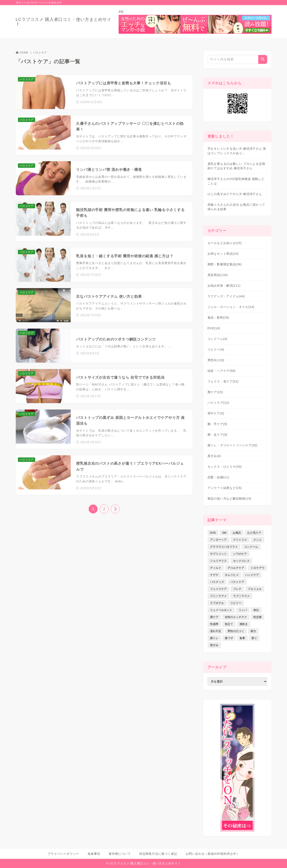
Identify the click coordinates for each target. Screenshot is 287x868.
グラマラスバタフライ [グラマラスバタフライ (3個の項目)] (224, 547)
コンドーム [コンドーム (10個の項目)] (251, 547)
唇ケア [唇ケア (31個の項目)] (214, 617)
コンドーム (218, 339)
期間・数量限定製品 (225, 264)
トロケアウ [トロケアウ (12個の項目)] (257, 568)
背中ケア (216, 413)
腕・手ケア (218, 424)
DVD (214, 328)
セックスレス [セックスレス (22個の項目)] (241, 561)
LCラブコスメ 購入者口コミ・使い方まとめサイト (64, 22)
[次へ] (115, 509)
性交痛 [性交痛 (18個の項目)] (257, 617)
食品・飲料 (218, 318)
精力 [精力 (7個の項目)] (253, 631)
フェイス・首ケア (223, 381)
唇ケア (215, 392)
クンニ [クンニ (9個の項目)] (257, 540)
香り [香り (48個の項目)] (254, 638)
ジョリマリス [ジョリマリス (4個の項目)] (218, 561)
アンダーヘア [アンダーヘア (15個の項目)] (218, 540)
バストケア (218, 403)
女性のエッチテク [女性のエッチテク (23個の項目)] (236, 617)
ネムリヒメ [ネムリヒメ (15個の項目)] (232, 575)
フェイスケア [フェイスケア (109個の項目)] (218, 589)
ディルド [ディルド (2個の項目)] (216, 568)
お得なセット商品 (223, 254)
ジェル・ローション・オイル (231, 307)
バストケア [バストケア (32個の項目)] (237, 582)
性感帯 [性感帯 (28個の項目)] (214, 624)
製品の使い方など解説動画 (229, 499)
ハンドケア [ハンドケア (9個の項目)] (252, 575)
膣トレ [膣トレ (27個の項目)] (214, 638)
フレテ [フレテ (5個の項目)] (237, 589)
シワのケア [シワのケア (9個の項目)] (240, 554)
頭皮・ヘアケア (222, 371)
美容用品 (218, 275)
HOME (22, 53)
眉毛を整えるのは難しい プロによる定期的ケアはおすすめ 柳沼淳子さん (236, 166)
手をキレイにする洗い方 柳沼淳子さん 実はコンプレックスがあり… (237, 151)
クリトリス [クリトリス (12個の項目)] (240, 540)
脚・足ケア (218, 435)
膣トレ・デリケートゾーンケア (233, 445)
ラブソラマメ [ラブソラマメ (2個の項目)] (241, 596)
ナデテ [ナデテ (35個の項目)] (214, 575)
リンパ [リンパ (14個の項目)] (243, 610)
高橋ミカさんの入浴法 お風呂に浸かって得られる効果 (236, 207)
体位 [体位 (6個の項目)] (256, 610)
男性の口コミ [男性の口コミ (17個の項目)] (236, 631)
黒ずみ (214, 456)
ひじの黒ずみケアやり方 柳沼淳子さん (235, 194)
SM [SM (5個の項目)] (224, 533)
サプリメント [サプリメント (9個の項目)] (218, 554)
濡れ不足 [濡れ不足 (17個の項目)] (216, 631)
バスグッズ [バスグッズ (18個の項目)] (217, 582)
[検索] (263, 59)
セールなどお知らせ (225, 243)
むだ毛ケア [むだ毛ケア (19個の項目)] (254, 533)
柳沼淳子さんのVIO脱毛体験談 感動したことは (236, 181)
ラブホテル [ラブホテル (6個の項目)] (217, 603)
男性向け (216, 360)
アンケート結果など (225, 488)
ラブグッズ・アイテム (226, 296)
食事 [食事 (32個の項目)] (242, 638)
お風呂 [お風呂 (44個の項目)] (237, 533)
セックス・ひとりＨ (225, 467)
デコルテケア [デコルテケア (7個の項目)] (236, 568)
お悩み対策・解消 (224, 286)
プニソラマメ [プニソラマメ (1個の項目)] (218, 596)
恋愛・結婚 (218, 477)
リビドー (216, 349)
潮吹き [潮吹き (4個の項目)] (244, 624)
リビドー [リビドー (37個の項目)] (236, 603)
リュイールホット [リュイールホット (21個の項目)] (221, 610)
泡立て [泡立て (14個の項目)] (229, 624)
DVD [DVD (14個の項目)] (213, 533)
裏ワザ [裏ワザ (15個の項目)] (229, 638)
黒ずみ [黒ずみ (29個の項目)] (214, 645)
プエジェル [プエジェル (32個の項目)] (255, 589)
